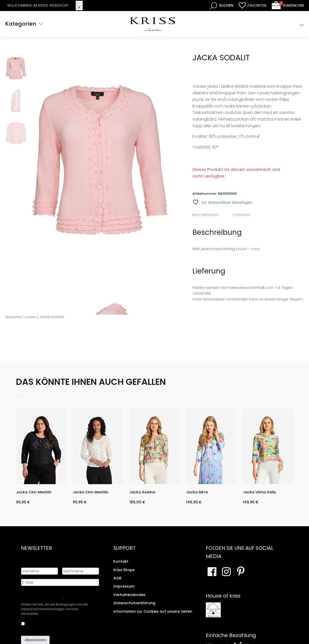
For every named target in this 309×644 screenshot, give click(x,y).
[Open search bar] (222, 6)
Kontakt (121, 561)
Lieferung (241, 215)
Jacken (30, 317)
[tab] (212, 215)
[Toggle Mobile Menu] (302, 25)
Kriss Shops (124, 570)
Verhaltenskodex (129, 595)
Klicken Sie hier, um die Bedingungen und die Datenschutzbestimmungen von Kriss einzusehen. (55, 609)
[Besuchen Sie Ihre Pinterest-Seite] (241, 571)
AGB (117, 578)
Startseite (13, 317)
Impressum (124, 586)
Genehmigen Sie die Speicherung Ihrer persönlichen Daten (59, 597)
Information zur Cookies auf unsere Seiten (153, 611)
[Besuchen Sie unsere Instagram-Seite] (226, 571)
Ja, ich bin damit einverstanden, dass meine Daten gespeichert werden (56, 623)
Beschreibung (206, 215)
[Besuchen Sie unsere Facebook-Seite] (212, 571)
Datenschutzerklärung (134, 603)
